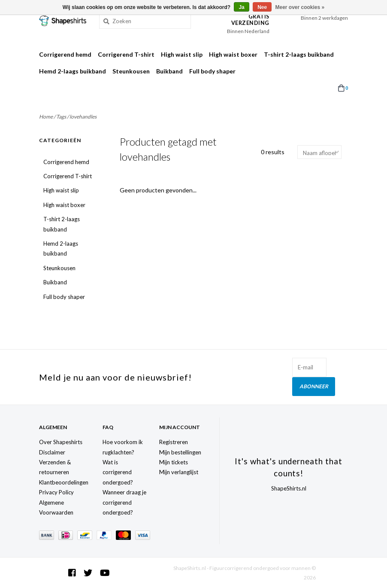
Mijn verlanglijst (179, 472)
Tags (61, 117)
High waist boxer (233, 54)
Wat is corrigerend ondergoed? (118, 472)
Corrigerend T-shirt (126, 54)
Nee (262, 7)
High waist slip (182, 54)
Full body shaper (212, 71)
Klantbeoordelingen (64, 482)
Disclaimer (52, 451)
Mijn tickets (174, 462)
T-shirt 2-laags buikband (299, 54)
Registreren (174, 442)
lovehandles (83, 117)
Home (46, 117)
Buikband (169, 71)
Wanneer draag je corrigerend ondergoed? (124, 502)
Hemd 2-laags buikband (73, 71)
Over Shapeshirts (61, 442)
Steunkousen (131, 71)
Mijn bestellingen (180, 451)
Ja (241, 7)
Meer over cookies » (300, 7)
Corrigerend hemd (65, 54)
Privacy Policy (56, 492)
